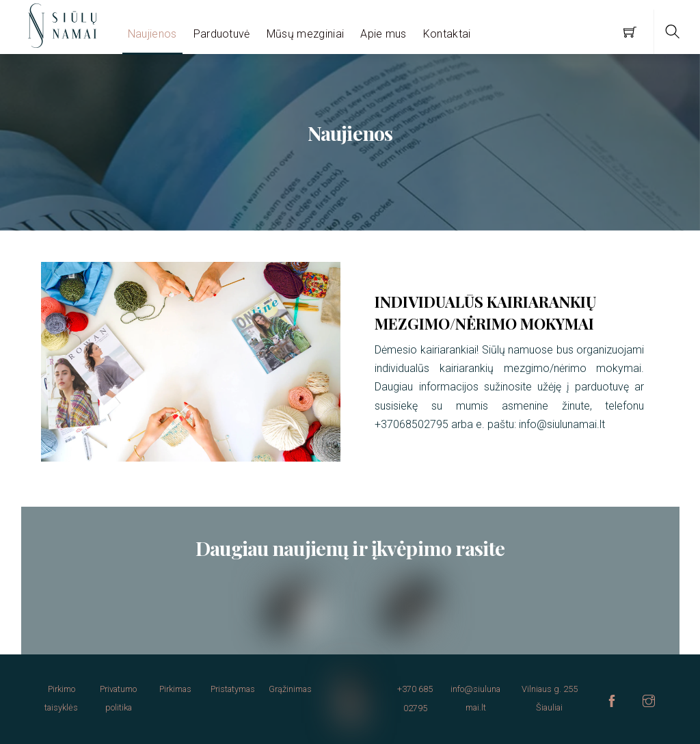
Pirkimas (175, 689)
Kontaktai (447, 34)
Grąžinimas (290, 689)
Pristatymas (233, 689)
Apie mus (383, 34)
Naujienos (152, 34)
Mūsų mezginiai (305, 34)
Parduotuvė (222, 34)
